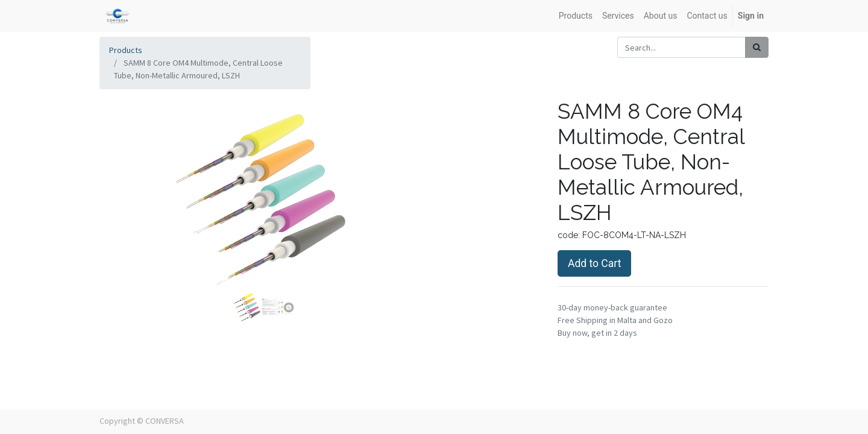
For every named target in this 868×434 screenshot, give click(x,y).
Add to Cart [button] (594, 263)
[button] (124, 219)
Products (126, 50)
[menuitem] (576, 16)
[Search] (757, 47)
